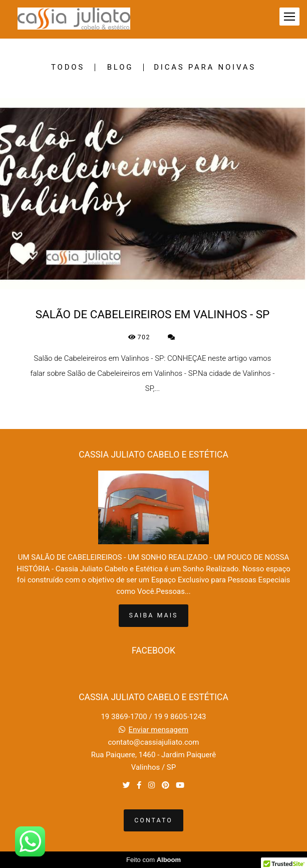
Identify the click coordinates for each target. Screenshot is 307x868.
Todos (68, 67)
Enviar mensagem (159, 730)
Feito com (153, 860)
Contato (153, 820)
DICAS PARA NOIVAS (205, 67)
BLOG (120, 67)
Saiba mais (154, 615)
